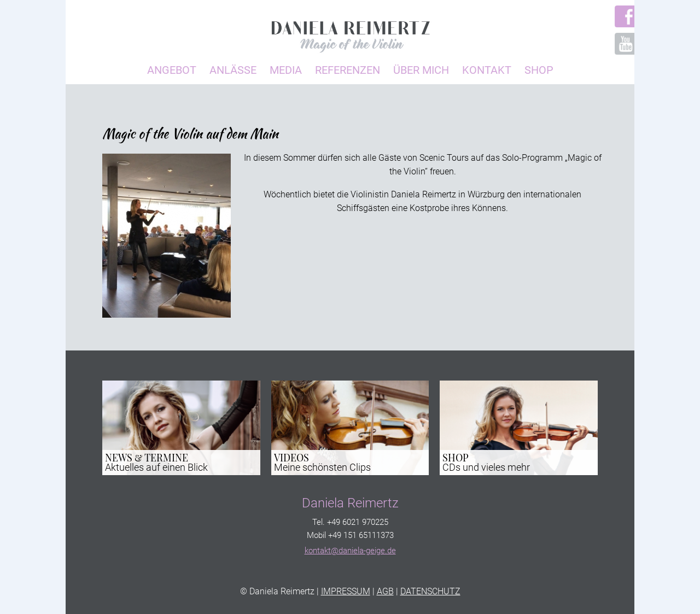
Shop (539, 70)
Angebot (172, 70)
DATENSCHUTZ (430, 591)
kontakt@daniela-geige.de (350, 551)
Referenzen (348, 70)
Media (286, 70)
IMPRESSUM (346, 591)
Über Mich (421, 70)
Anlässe (233, 70)
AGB (385, 591)
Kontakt (487, 70)
